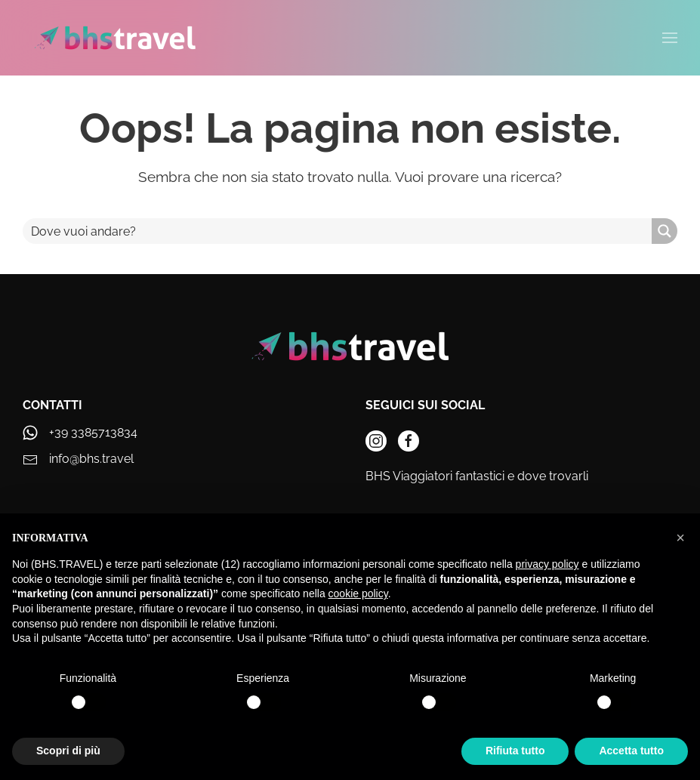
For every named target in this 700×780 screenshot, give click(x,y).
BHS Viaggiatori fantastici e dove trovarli (477, 476)
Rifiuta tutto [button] (515, 751)
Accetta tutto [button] (631, 751)
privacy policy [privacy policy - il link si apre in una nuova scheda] (547, 564)
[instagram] (376, 441)
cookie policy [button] (358, 593)
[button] (680, 538)
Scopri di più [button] (68, 751)
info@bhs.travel (91, 459)
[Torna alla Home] (115, 38)
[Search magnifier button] (665, 231)
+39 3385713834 (93, 432)
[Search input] (338, 231)
